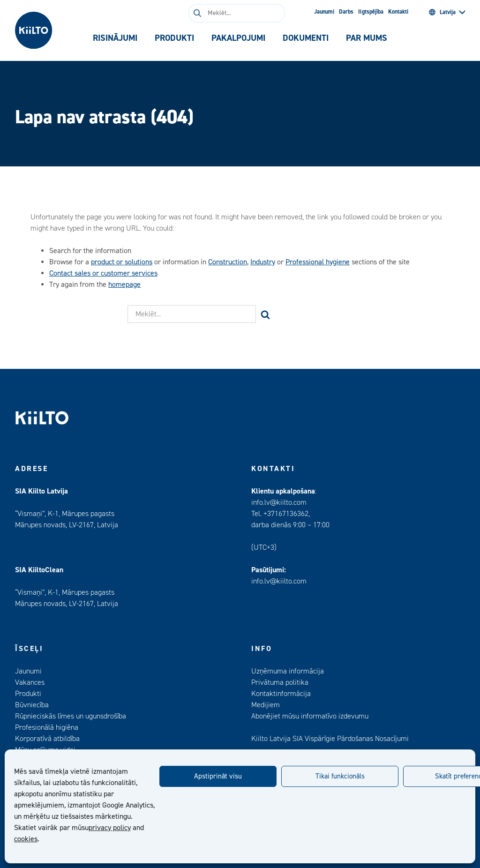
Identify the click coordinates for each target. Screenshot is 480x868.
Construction (228, 262)
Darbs (346, 12)
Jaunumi (324, 12)
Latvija (442, 12)
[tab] (115, 38)
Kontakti (398, 12)
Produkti (28, 694)
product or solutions (122, 262)
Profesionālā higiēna (47, 727)
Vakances (30, 682)
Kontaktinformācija (281, 694)
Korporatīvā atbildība (47, 739)
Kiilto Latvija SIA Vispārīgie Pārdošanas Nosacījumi (330, 739)
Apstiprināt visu (218, 776)
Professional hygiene (318, 262)
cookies (26, 839)
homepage (124, 284)
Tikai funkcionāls (340, 776)
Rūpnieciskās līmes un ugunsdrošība (71, 716)
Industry (263, 262)
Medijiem (266, 705)
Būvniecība (32, 705)
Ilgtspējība (371, 12)
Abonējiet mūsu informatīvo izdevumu (310, 716)
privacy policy (110, 828)
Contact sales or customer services (103, 273)
